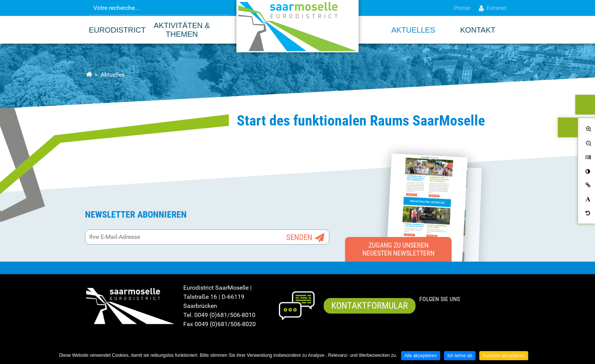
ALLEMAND (585, 105)
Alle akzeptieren (421, 356)
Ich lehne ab (460, 356)
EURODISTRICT (117, 30)
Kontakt (478, 30)
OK (223, 8)
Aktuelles (413, 30)
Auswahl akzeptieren (504, 356)
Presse (462, 8)
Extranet (492, 8)
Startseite (89, 75)
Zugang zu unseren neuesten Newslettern (427, 249)
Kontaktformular (370, 306)
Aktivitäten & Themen (182, 30)
